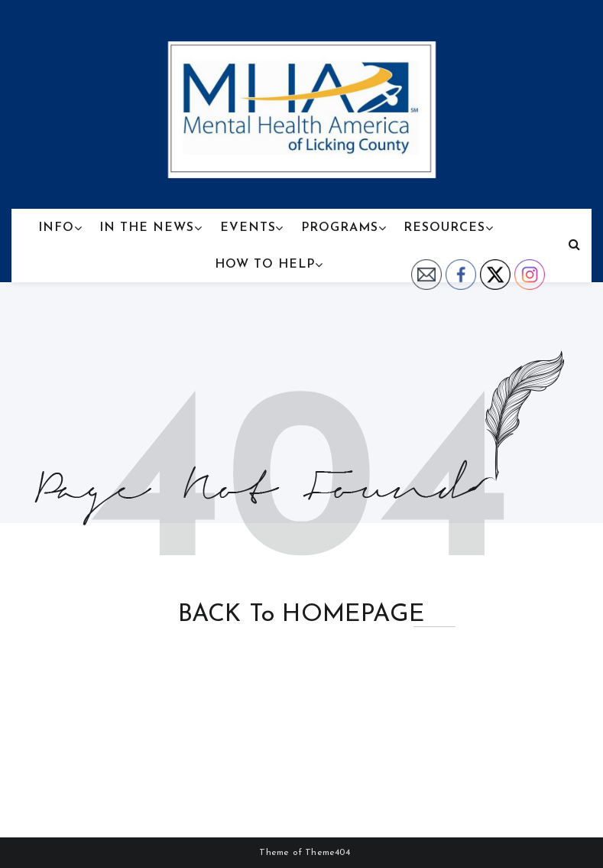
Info (56, 228)
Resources (444, 228)
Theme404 (327, 853)
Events (248, 228)
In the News (147, 228)
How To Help (265, 265)
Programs (340, 228)
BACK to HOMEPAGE (301, 615)
